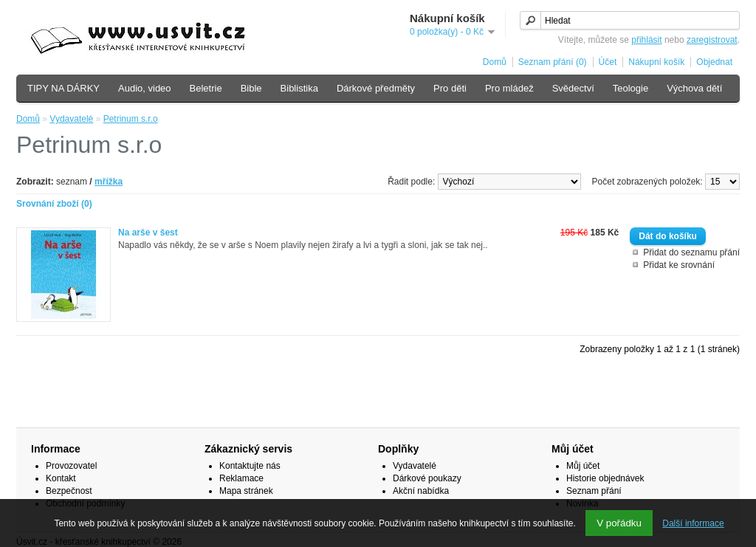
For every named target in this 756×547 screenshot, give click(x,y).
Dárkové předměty (376, 88)
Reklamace (241, 478)
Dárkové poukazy (427, 478)
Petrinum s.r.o (131, 119)
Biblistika (299, 88)
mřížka (109, 182)
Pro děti (450, 88)
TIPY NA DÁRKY (63, 88)
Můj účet (583, 466)
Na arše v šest (148, 233)
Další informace (693, 523)
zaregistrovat (712, 40)
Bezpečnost (69, 491)
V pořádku (619, 523)
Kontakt (61, 478)
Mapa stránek (246, 491)
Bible (251, 88)
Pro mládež (509, 88)
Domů (495, 62)
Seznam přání (594, 491)
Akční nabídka (421, 491)
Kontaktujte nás (250, 466)
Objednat (714, 62)
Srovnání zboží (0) (54, 204)
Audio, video (145, 88)
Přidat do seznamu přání (691, 252)
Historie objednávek (605, 478)
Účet (608, 62)
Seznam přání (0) (553, 62)
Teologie (630, 88)
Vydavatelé (71, 119)
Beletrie (206, 88)
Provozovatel (71, 466)
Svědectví (573, 88)
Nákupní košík (656, 62)
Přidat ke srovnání (679, 265)
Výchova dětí (694, 88)
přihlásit (646, 40)
